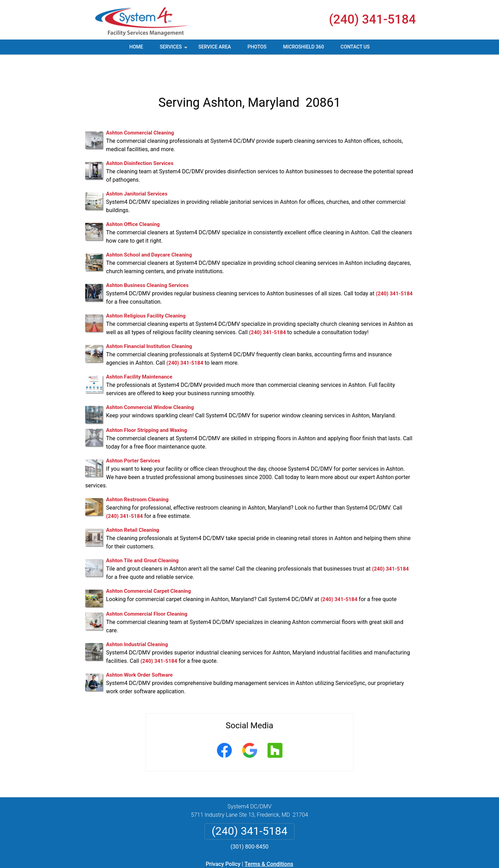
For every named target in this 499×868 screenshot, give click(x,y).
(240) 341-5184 (372, 19)
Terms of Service (300, 865)
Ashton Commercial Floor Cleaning (147, 589)
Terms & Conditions (269, 839)
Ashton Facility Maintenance (139, 352)
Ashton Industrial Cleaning (137, 619)
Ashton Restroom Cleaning (137, 475)
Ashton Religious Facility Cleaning (146, 291)
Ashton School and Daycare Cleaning (149, 230)
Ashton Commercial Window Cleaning (150, 382)
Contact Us (355, 47)
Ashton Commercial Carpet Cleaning (148, 566)
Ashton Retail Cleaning (133, 505)
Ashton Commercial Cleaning (140, 108)
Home (136, 47)
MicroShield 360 (304, 47)
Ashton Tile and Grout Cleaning (142, 536)
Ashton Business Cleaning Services (147, 260)
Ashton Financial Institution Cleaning (149, 321)
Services (174, 49)
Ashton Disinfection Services (140, 138)
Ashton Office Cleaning (133, 199)
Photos (257, 47)
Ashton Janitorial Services (137, 169)
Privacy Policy (223, 839)
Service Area (215, 47)
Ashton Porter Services (133, 436)
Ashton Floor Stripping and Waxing (146, 405)
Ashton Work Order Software (139, 650)
